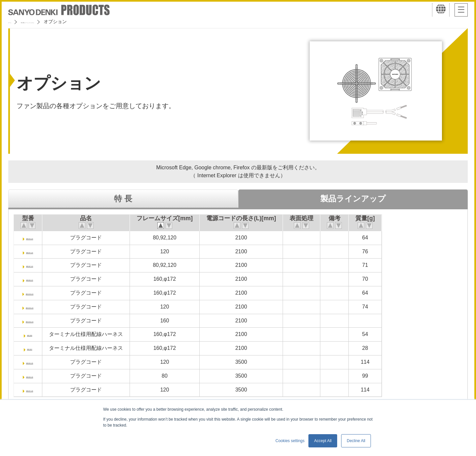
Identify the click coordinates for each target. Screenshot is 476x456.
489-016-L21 (40, 238)
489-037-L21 (40, 251)
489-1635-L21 (40, 307)
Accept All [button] (323, 441)
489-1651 (40, 348)
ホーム (15, 21)
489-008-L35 (40, 376)
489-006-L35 (40, 362)
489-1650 (40, 334)
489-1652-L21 (40, 321)
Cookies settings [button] (290, 441)
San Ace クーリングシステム (62, 21)
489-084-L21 (40, 279)
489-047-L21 (40, 265)
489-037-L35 (40, 390)
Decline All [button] (356, 441)
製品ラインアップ (353, 199)
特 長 (123, 199)
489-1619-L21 (40, 293)
